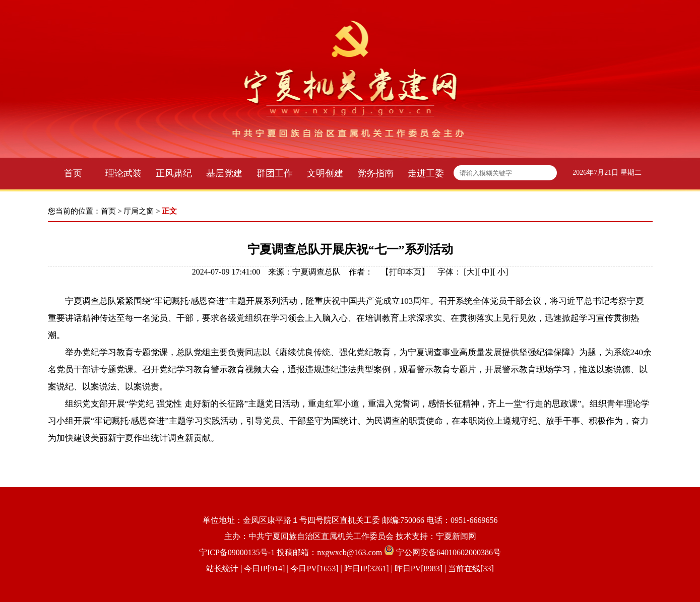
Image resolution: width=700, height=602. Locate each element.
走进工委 (426, 173)
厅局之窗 (139, 211)
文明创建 (325, 173)
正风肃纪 (174, 173)
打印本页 (405, 272)
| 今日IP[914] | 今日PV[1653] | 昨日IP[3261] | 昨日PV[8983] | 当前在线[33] (366, 568)
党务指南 (375, 173)
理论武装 (123, 173)
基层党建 (224, 173)
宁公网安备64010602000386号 (449, 552)
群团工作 (275, 173)
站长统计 (222, 568)
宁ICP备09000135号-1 (237, 552)
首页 (73, 173)
